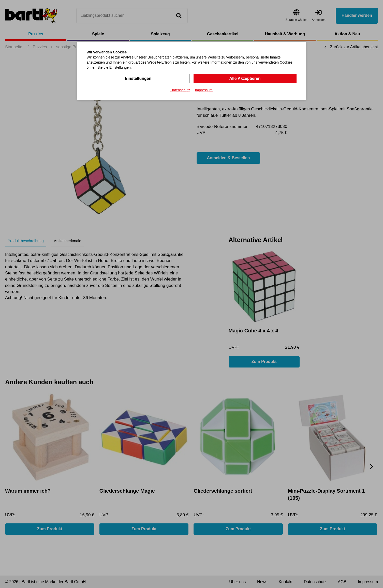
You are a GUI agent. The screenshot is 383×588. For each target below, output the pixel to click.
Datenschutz (180, 90)
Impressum (204, 90)
